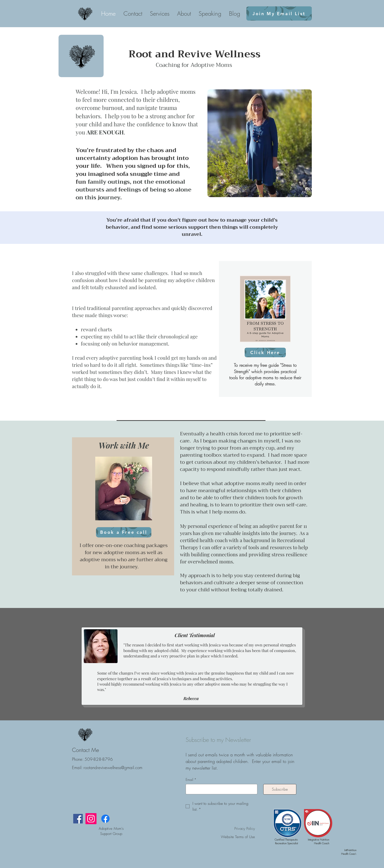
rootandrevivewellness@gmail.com (113, 767)
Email (191, 780)
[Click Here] (265, 352)
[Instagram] (91, 819)
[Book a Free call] (124, 532)
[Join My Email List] (279, 13)
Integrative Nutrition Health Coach (318, 841)
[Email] (220, 789)
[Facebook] (78, 819)
